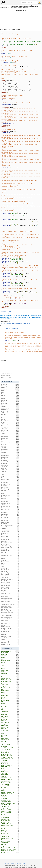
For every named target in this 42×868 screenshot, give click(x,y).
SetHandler (10, 471)
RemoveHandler (10, 479)
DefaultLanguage (10, 489)
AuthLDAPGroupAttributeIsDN (10, 638)
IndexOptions (10, 482)
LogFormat (10, 565)
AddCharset (10, 429)
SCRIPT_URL (10, 760)
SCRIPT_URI (10, 798)
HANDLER (10, 721)
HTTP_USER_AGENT (10, 680)
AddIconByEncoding (10, 546)
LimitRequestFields (10, 627)
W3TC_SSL (10, 729)
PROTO (10, 697)
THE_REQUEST (10, 686)
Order (1, 317)
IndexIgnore (10, 444)
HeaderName (10, 502)
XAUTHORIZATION (10, 745)
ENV (10, 659)
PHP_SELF (10, 814)
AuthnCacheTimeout (10, 636)
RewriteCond (25, 317)
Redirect (14, 317)
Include (10, 422)
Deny (4, 316)
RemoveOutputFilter (10, 582)
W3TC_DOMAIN (10, 784)
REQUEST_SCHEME (10, 781)
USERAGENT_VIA (10, 753)
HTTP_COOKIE (10, 695)
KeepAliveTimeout (10, 643)
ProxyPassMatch (10, 581)
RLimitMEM (10, 622)
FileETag (10, 418)
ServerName (10, 513)
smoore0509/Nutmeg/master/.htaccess (17, 7)
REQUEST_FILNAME (10, 778)
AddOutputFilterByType (10, 408)
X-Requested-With (10, 702)
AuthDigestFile (10, 578)
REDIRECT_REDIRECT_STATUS (10, 849)
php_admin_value (10, 509)
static (10, 664)
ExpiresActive (23, 316)
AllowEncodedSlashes (10, 598)
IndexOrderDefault (10, 522)
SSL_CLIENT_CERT (10, 808)
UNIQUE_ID (10, 840)
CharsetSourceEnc (10, 530)
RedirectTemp (10, 449)
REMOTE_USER (10, 719)
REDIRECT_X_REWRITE (10, 779)
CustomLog (10, 563)
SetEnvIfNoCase (10, 421)
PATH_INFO (10, 735)
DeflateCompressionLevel (10, 525)
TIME (10, 665)
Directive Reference (5, 376)
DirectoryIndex (9, 316)
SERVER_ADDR (10, 684)
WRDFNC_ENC (10, 773)
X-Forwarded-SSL (10, 836)
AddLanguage (10, 514)
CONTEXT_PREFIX (10, 713)
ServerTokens (10, 435)
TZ (10, 708)
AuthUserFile (10, 454)
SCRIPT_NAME (10, 775)
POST (10, 676)
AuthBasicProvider (10, 503)
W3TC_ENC (10, 707)
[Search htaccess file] (29, 2)
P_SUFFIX (10, 787)
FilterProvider (10, 460)
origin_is (10, 791)
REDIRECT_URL (10, 764)
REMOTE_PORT (10, 833)
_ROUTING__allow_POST (10, 751)
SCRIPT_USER (10, 843)
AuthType (10, 452)
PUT (10, 689)
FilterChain (10, 459)
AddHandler (10, 446)
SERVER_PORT (10, 670)
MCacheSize (10, 614)
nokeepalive (10, 715)
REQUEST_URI (27, 323)
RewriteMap (10, 549)
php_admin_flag (10, 573)
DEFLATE (10, 656)
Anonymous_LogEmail (10, 619)
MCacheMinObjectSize (10, 608)
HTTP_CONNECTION (10, 770)
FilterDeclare (10, 463)
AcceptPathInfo (10, 492)
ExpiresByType (10, 411)
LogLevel (10, 590)
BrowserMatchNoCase (10, 543)
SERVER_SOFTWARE (10, 810)
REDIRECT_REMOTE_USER (10, 816)
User (10, 425)
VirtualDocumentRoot (5, 319)
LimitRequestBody (10, 495)
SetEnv (10, 441)
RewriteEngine (32, 317)
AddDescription (10, 511)
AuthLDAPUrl (10, 566)
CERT (10, 768)
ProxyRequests (10, 609)
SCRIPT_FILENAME (10, 661)
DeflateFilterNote (10, 551)
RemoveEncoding (10, 570)
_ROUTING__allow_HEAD (10, 748)
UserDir (10, 535)
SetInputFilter (10, 584)
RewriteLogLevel (10, 562)
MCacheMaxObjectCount (10, 612)
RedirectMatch (10, 438)
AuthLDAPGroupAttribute (10, 641)
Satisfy (10, 433)
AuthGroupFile (10, 467)
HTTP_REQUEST (10, 772)
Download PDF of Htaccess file (12, 329)
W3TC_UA (10, 737)
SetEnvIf (10, 432)
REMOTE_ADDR (10, 700)
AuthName (10, 448)
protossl (10, 683)
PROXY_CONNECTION (10, 756)
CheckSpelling (10, 521)
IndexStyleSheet (10, 517)
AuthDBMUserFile (10, 600)
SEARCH (10, 734)
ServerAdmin (10, 576)
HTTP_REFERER (10, 691)
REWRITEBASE (10, 716)
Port (10, 440)
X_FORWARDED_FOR (10, 754)
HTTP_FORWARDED (10, 800)
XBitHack (10, 528)
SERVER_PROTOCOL (10, 813)
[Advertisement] (21, 18)
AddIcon (10, 505)
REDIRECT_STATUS (10, 678)
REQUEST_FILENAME (17, 323)
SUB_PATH (10, 846)
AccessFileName (10, 595)
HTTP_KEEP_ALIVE (10, 767)
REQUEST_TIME (10, 819)
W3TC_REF (10, 741)
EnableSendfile (10, 597)
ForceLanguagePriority (10, 547)
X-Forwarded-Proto (10, 710)
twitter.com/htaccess (6, 377)
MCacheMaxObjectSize (10, 611)
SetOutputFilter (10, 427)
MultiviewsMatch (10, 587)
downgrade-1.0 (10, 718)
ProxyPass (10, 557)
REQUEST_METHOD (10, 681)
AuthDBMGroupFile (10, 601)
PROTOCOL (10, 844)
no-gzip (9, 323)
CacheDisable (10, 571)
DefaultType (10, 541)
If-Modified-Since (10, 732)
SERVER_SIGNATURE (10, 811)
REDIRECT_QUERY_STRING (10, 792)
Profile (10, 705)
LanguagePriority (10, 533)
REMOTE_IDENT (10, 822)
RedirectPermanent (10, 506)
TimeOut (10, 500)
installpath (10, 832)
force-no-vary (10, 673)
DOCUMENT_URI (9, 852)
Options (39, 316)
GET (10, 675)
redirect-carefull (10, 786)
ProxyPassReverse (10, 585)
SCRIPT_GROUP (10, 817)
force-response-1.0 (10, 726)
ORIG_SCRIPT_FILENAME (10, 825)
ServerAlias (10, 603)
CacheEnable (10, 630)
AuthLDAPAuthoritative (10, 616)
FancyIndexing (10, 486)
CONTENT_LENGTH (10, 783)
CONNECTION (10, 743)
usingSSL (10, 789)
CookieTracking (10, 592)
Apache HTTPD (21, 864)
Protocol (10, 494)
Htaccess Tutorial (5, 372)
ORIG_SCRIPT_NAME (10, 824)
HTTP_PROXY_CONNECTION (10, 803)
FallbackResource (10, 484)
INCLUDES (10, 662)
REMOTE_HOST (10, 740)
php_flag (5, 317)
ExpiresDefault (30, 316)
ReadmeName (10, 497)
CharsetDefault (10, 527)
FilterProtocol (10, 462)
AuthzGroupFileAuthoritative (10, 604)
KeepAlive (10, 490)
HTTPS (10, 657)
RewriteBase (19, 317)
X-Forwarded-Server (10, 802)
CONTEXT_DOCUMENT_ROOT (10, 848)
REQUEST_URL (10, 762)
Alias (10, 473)
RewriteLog (10, 568)
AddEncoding (10, 424)
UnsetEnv (10, 552)
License (9, 311)
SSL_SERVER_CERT (10, 805)
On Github (4, 311)
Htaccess (14, 864)
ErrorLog (10, 625)
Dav (10, 508)
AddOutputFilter (10, 470)
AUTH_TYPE (10, 795)
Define (10, 478)
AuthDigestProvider (10, 554)
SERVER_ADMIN (10, 730)
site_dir (10, 829)
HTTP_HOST (4, 323)
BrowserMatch (10, 437)
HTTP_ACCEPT (10, 724)
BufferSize (10, 635)
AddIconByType (10, 532)
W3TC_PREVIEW (10, 722)
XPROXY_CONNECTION (10, 757)
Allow (3, 7)
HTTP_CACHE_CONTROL (10, 765)
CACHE (10, 703)
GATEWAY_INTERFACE (10, 794)
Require (10, 416)
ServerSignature (10, 456)
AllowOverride (10, 465)
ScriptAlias (10, 560)
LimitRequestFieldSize (10, 628)
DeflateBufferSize (10, 623)
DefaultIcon (10, 519)
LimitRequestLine (10, 631)
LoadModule (10, 524)
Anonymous (10, 481)
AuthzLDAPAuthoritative (10, 579)
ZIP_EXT (10, 835)
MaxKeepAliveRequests (10, 606)
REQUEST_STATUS (10, 821)
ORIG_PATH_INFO (10, 841)
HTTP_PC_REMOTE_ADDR (10, 759)
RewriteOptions (10, 457)
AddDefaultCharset (10, 413)
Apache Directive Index (6, 374)
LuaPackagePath (10, 589)
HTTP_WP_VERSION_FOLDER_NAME (10, 851)
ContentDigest (10, 536)
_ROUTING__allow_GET (10, 749)
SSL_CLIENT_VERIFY (10, 806)
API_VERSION (10, 797)
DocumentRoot (10, 516)
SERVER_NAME (10, 699)
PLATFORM (10, 830)
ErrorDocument (16, 316)
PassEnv (10, 559)
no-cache (10, 694)
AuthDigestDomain (10, 593)
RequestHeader (10, 430)
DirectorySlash (10, 487)
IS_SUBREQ (10, 746)
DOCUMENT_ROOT (10, 688)
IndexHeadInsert (10, 540)
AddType (10, 406)
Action (10, 475)
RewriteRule (38, 317)
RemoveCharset (10, 544)
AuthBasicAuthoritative (10, 555)
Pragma (10, 692)
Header (35, 316)
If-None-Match (10, 738)
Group (10, 476)
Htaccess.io (8, 864)
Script (10, 402)
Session (10, 451)
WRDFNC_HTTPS (10, 776)
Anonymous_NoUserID (10, 617)
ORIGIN (10, 672)
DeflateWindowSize (10, 644)
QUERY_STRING (10, 667)
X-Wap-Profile (10, 711)
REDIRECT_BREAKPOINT (10, 838)
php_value (10, 317)
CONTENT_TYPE (10, 727)
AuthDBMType (10, 620)
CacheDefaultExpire (10, 633)
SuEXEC (10, 639)
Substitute (10, 538)
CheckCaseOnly (10, 574)
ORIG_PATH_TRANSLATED (10, 827)
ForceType (10, 468)
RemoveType (10, 498)
